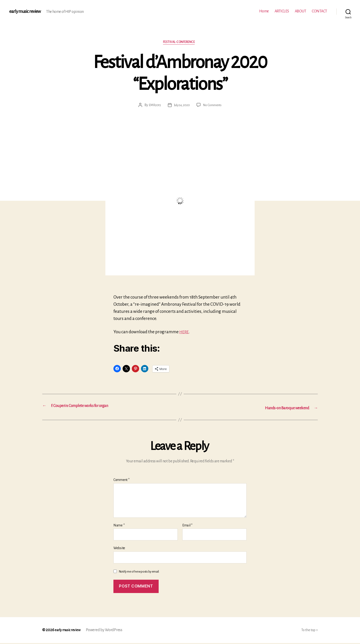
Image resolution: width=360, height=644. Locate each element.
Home (264, 11)
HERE (185, 333)
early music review (27, 11)
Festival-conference (180, 43)
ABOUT (301, 11)
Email (187, 526)
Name (119, 526)
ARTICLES (282, 11)
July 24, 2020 (181, 106)
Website (119, 549)
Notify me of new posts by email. (139, 572)
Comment (121, 481)
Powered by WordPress (108, 631)
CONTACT (319, 11)
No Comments (214, 106)
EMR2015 (153, 106)
